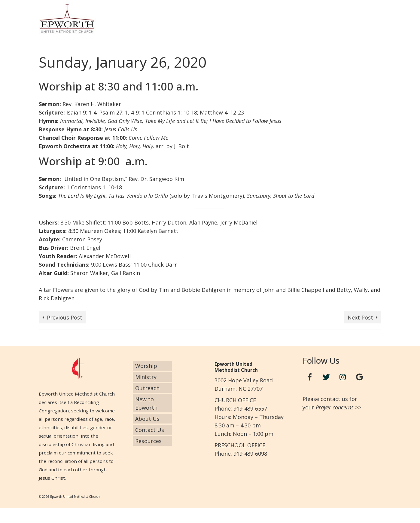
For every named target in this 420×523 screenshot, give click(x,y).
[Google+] (359, 377)
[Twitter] (326, 377)
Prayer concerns (335, 407)
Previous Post (65, 317)
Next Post (360, 317)
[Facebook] (310, 377)
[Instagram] (343, 377)
